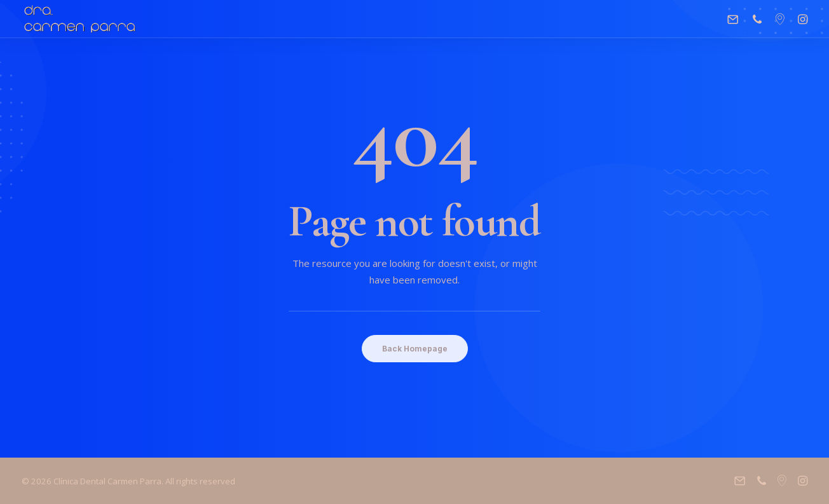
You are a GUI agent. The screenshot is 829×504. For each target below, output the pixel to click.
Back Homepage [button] (415, 349)
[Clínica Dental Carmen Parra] (80, 19)
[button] (736, 19)
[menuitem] (736, 19)
